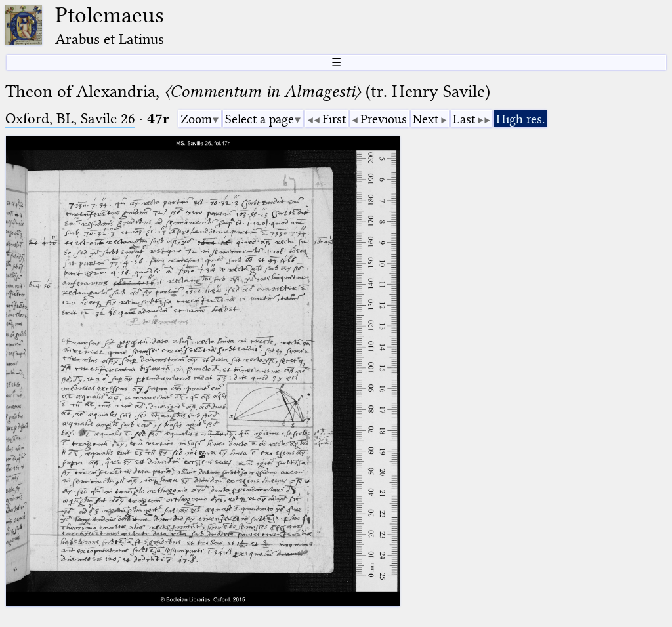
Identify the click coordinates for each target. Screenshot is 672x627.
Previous (384, 119)
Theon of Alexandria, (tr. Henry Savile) (248, 91)
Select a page (260, 119)
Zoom (196, 119)
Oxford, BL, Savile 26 (70, 118)
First (334, 119)
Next (426, 119)
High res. (520, 119)
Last (464, 119)
